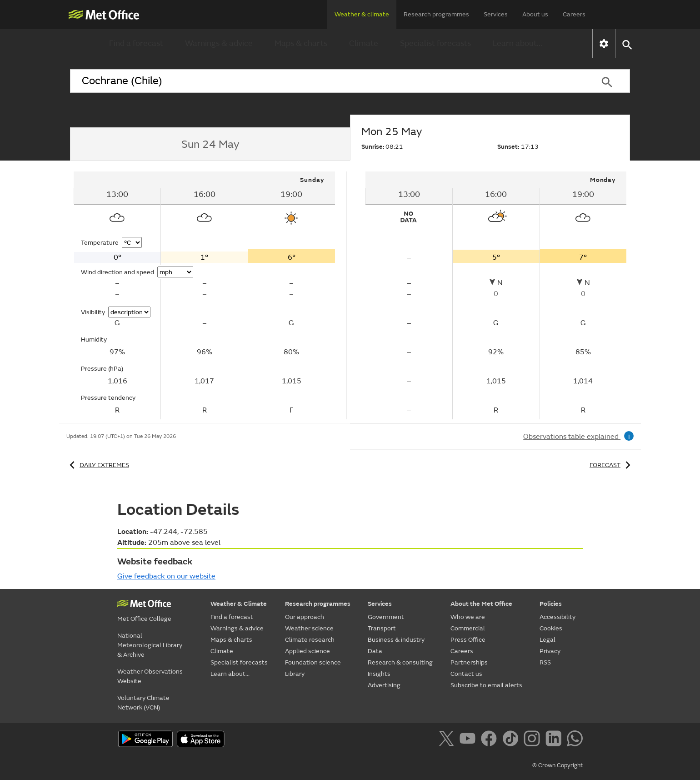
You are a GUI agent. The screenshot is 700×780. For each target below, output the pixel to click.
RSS (545, 662)
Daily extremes (98, 465)
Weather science (309, 628)
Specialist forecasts (435, 43)
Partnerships (469, 662)
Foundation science (313, 662)
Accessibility (557, 617)
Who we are (468, 617)
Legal (547, 640)
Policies (551, 604)
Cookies (551, 628)
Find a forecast (136, 43)
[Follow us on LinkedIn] (555, 740)
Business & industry (396, 640)
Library (295, 674)
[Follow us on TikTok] (512, 740)
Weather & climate (362, 14)
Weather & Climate (239, 604)
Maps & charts (301, 43)
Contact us (466, 674)
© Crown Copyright (557, 765)
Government (386, 617)
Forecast (612, 465)
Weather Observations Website (150, 676)
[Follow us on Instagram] (533, 740)
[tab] (210, 144)
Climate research (310, 640)
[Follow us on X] (448, 740)
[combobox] (327, 81)
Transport (382, 628)
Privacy (550, 651)
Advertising (384, 685)
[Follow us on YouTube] (469, 740)
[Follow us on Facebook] (491, 740)
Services (496, 14)
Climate (364, 43)
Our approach (305, 617)
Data (375, 651)
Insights (379, 674)
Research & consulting (400, 662)
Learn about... (517, 43)
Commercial (468, 628)
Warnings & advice (219, 43)
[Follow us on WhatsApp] (575, 740)
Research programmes (436, 14)
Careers (574, 14)
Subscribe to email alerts (486, 685)
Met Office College (144, 619)
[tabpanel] (205, 295)
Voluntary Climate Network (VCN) (143, 703)
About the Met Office (481, 604)
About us (535, 14)
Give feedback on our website (166, 576)
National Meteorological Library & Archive (150, 645)
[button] (627, 44)
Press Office (468, 640)
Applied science (307, 651)
